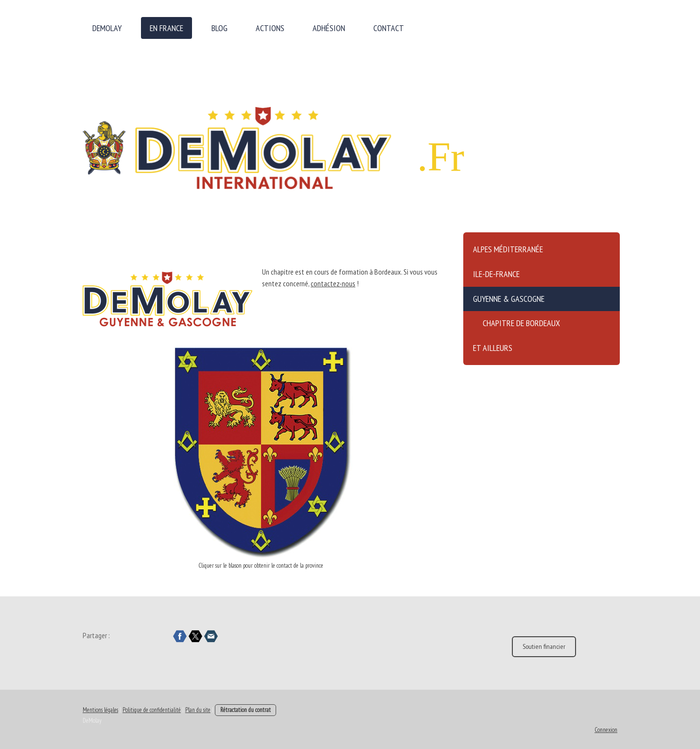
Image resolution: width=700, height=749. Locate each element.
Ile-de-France (496, 274)
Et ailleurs (493, 348)
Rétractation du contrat (245, 710)
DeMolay (107, 28)
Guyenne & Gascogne (509, 299)
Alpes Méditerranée (508, 249)
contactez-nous (333, 283)
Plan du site (198, 710)
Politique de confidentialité (152, 710)
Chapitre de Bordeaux (521, 323)
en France (166, 28)
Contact (389, 28)
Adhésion (329, 28)
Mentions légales (100, 710)
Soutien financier (544, 646)
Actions (270, 28)
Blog (219, 28)
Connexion (606, 730)
